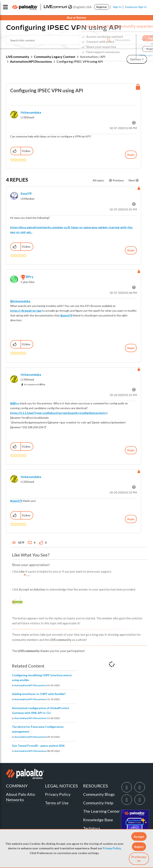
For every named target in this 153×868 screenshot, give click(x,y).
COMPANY (17, 786)
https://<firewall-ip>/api (26, 311)
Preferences (139, 859)
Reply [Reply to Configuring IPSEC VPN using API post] (131, 155)
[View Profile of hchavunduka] (31, 112)
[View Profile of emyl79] (26, 193)
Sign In (117, 7)
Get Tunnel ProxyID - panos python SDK (38, 746)
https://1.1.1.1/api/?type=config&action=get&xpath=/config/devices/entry (58, 413)
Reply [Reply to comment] (131, 250)
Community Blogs (99, 794)
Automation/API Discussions (31, 61)
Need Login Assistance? (129, 55)
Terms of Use (57, 803)
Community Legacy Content (55, 57)
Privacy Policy (112, 848)
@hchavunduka (20, 301)
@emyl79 (66, 315)
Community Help (98, 803)
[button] (139, 836)
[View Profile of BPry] (30, 277)
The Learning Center (102, 811)
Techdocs (92, 828)
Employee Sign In (136, 7)
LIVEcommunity (18, 57)
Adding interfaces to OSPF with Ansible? (39, 694)
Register (102, 7)
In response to (35, 384)
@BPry (15, 403)
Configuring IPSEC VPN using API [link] (80, 61)
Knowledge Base (98, 820)
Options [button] (133, 123)
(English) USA (80, 7)
